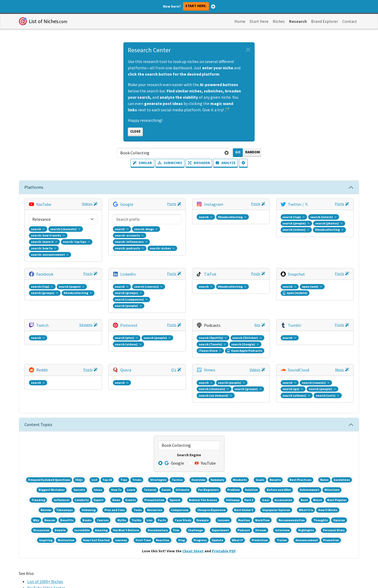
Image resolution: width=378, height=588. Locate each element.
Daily (61, 455)
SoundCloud (299, 258)
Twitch (42, 240)
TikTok (210, 222)
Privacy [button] (199, 549)
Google (127, 204)
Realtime (77, 455)
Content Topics (38, 285)
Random (253, 152)
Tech (118, 455)
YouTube (44, 204)
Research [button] (298, 21)
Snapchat (296, 222)
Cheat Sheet (193, 412)
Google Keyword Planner (50, 461)
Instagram (214, 204)
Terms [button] (178, 549)
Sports (128, 455)
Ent (97, 455)
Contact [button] (350, 21)
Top (138, 455)
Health (107, 455)
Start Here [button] (259, 21)
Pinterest (129, 240)
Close (135, 131)
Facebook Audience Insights (52, 468)
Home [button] (240, 21)
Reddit (42, 258)
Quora (126, 258)
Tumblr (295, 240)
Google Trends (40, 455)
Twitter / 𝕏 (298, 204)
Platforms (34, 187)
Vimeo (210, 258)
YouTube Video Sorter (46, 449)
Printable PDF (224, 412)
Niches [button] (279, 21)
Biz (90, 455)
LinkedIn (128, 222)
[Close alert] (248, 50)
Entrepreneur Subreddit (49, 474)
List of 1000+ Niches (45, 442)
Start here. (196, 6)
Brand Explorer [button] (325, 21)
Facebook (45, 222)
